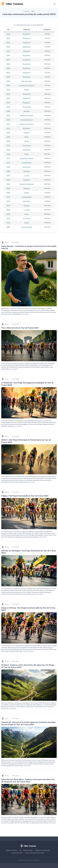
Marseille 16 (27, 128)
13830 (8, 184)
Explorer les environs (12, 850)
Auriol (27, 214)
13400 (8, 111)
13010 (8, 43)
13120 (8, 180)
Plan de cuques (27, 81)
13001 (8, 55)
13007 (8, 103)
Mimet (27, 137)
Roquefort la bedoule (27, 184)
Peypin (27, 154)
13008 (8, 107)
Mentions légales (28, 850)
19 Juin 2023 (15, 324)
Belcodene (27, 201)
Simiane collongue (27, 120)
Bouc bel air (27, 167)
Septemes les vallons (27, 115)
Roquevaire (27, 150)
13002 (8, 77)
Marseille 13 (27, 60)
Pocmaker (37, 860)
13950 (8, 133)
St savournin (27, 146)
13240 (8, 115)
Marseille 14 (27, 73)
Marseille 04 (27, 38)
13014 (8, 73)
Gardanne (27, 180)
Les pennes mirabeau (27, 158)
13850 (8, 171)
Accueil (26, 11)
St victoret (27, 218)
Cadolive (27, 133)
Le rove (27, 176)
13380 (8, 81)
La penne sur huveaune (27, 85)
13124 (8, 154)
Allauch (27, 90)
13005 (8, 47)
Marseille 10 (27, 43)
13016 (8, 128)
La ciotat (27, 210)
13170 (8, 158)
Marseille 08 (27, 107)
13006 (8, 68)
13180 (8, 227)
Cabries (27, 193)
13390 (8, 214)
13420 (8, 188)
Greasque (27, 171)
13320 (8, 167)
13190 (8, 90)
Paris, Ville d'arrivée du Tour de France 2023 (20, 328)
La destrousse (27, 163)
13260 (8, 141)
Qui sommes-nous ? (17, 853)
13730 (8, 218)
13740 (8, 176)
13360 (8, 150)
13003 (8, 64)
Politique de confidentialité (42, 850)
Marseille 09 (27, 94)
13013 (8, 60)
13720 (8, 197)
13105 (8, 137)
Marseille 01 (27, 55)
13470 (8, 124)
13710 (8, 223)
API (20, 850)
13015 (8, 98)
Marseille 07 (27, 103)
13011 (8, 51)
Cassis (27, 141)
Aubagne (27, 111)
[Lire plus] (25, 314)
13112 (8, 163)
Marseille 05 (27, 47)
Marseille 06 (27, 68)
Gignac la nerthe (27, 227)
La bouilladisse (27, 197)
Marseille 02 (27, 77)
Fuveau (27, 223)
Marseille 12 (27, 34)
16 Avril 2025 (15, 243)
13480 (8, 193)
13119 (8, 146)
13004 (8, 38)
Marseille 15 (27, 98)
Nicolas (5, 243)
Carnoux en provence (27, 124)
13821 (8, 85)
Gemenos (27, 188)
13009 (8, 94)
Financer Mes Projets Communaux (35, 853)
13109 (8, 120)
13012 (8, 34)
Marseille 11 (27, 51)
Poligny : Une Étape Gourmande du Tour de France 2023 (25, 496)
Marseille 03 (27, 64)
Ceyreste (27, 206)
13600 (8, 206)
